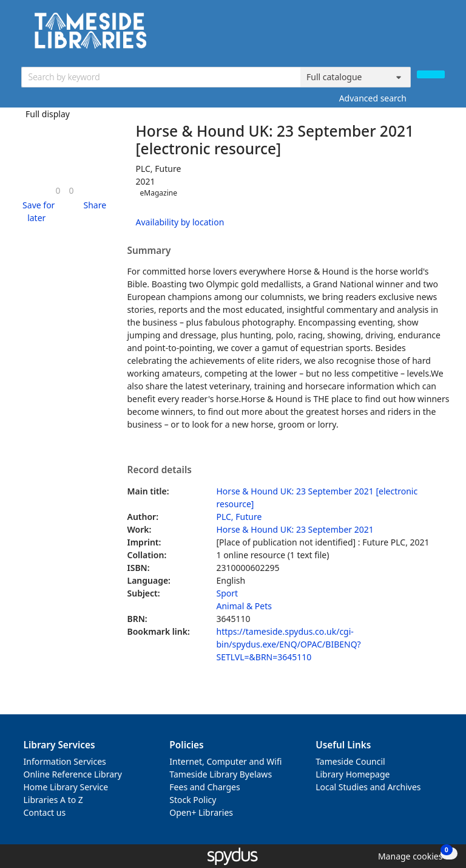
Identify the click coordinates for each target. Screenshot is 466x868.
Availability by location (180, 222)
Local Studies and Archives (368, 787)
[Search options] (356, 77)
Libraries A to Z (53, 800)
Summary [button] (149, 251)
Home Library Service (66, 787)
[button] (37, 211)
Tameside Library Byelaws (221, 774)
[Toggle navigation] (438, 35)
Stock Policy (193, 800)
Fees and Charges (204, 787)
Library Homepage (353, 774)
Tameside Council (350, 761)
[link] (58, 190)
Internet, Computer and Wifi (225, 761)
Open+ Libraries (201, 812)
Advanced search (373, 98)
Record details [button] (160, 470)
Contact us (45, 812)
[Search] (431, 74)
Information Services (65, 761)
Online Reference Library (73, 774)
